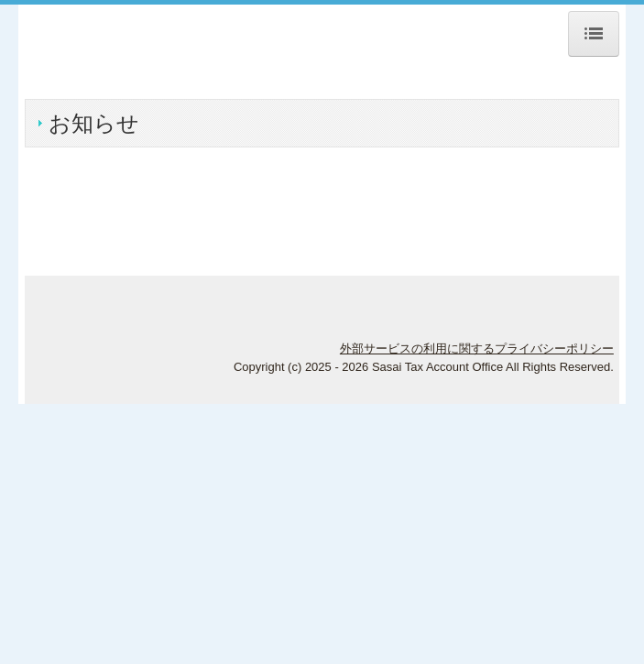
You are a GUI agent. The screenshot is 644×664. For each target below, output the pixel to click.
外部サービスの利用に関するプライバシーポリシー (477, 348)
